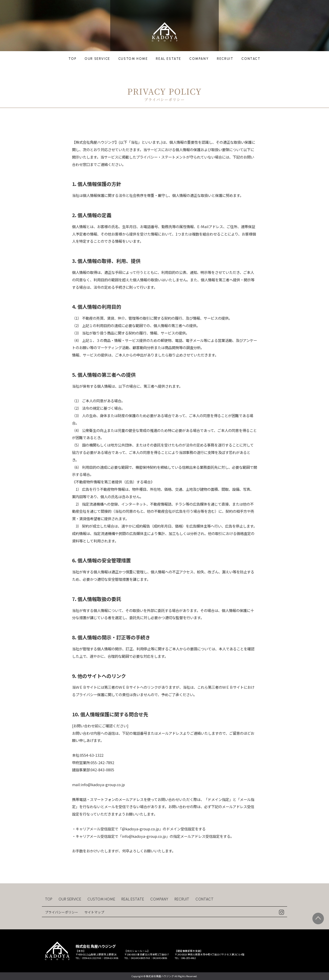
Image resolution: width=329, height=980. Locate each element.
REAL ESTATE (168, 59)
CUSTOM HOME (133, 59)
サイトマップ (94, 912)
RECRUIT (225, 59)
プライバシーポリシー (62, 912)
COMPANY (199, 59)
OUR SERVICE (97, 59)
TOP (72, 59)
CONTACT (251, 59)
